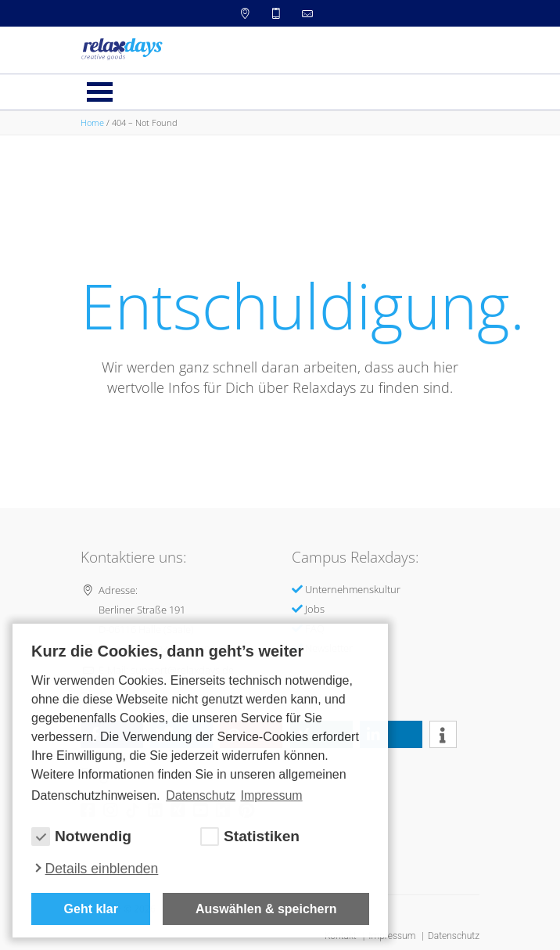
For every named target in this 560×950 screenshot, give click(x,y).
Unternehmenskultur (353, 589)
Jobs (315, 609)
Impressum (393, 936)
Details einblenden (102, 869)
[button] (391, 734)
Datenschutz (454, 936)
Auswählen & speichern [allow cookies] (266, 909)
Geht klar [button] (91, 909)
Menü (99, 92)
